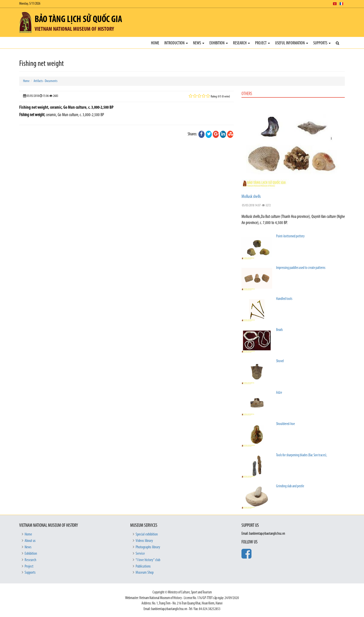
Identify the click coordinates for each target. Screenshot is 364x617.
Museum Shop (145, 573)
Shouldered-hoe (285, 424)
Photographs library (148, 547)
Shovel (280, 361)
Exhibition (219, 43)
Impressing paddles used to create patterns (301, 268)
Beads (279, 330)
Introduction (176, 43)
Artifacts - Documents (45, 81)
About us (30, 541)
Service (140, 554)
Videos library (144, 541)
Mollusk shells (251, 197)
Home (155, 43)
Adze (279, 393)
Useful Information (292, 43)
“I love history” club (148, 560)
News (199, 43)
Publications (143, 567)
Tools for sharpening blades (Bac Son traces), (302, 455)
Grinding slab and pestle (290, 486)
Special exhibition (147, 534)
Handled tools (284, 299)
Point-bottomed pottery (290, 236)
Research (241, 43)
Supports (322, 43)
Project (262, 43)
